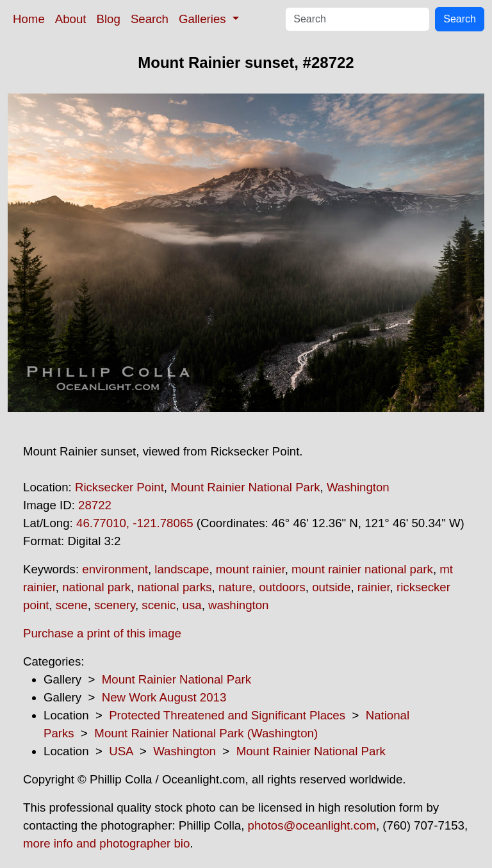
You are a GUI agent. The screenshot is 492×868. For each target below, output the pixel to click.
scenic (159, 605)
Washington (358, 487)
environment (115, 569)
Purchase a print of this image (102, 633)
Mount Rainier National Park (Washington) (206, 733)
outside (331, 587)
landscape (182, 569)
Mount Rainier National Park (245, 487)
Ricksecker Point (119, 487)
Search (150, 19)
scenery (115, 605)
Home (29, 19)
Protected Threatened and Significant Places (227, 715)
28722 (95, 505)
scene (72, 605)
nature (235, 587)
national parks (174, 587)
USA (121, 751)
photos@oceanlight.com (312, 825)
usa (192, 605)
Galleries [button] (204, 19)
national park (96, 587)
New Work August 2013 (164, 697)
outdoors (282, 587)
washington (238, 605)
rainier (374, 587)
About (71, 19)
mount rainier (250, 569)
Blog (109, 19)
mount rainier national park (362, 569)
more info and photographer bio (106, 843)
